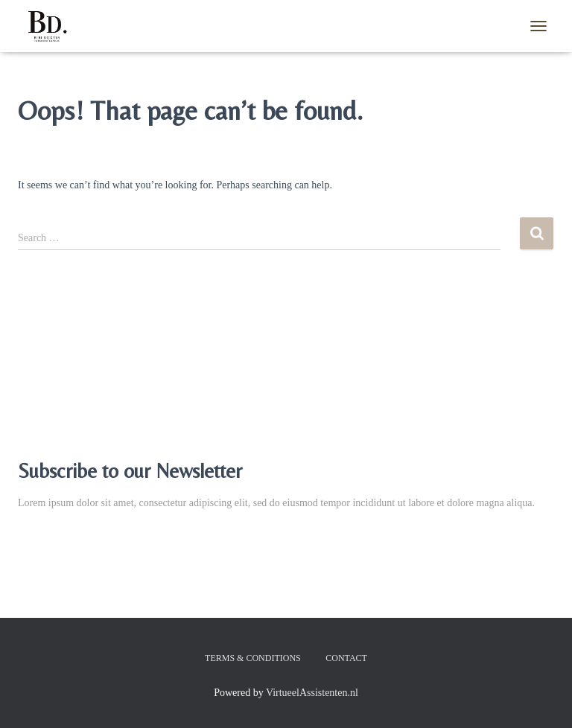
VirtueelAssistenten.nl (312, 693)
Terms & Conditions (253, 658)
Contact (346, 658)
